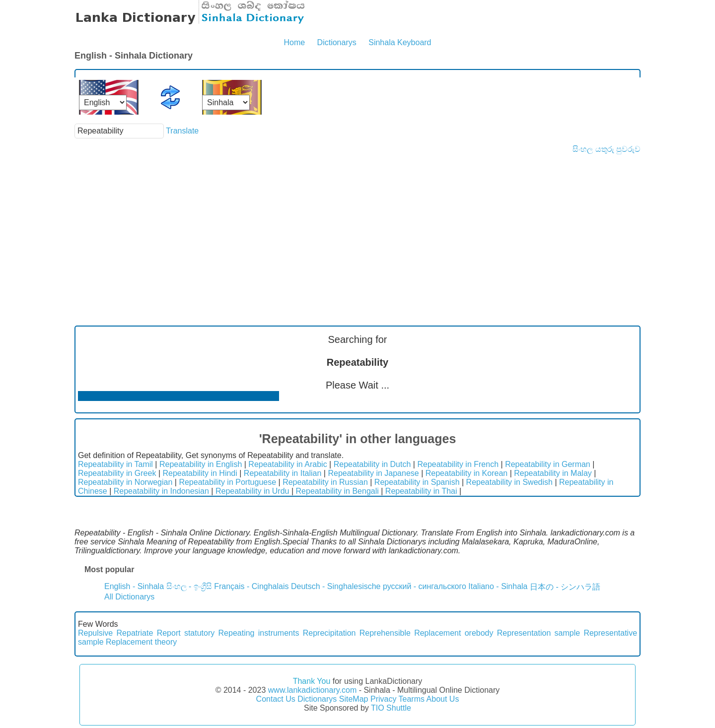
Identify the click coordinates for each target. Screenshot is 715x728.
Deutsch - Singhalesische (336, 586)
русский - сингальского (425, 586)
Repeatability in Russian (325, 482)
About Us (443, 699)
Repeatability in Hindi (200, 473)
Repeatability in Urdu (252, 491)
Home (294, 42)
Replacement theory (141, 642)
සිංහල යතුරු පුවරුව (607, 149)
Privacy (383, 699)
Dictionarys (337, 42)
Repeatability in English (201, 464)
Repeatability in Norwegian (125, 482)
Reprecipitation (329, 633)
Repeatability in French (458, 464)
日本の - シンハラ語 (565, 587)
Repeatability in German (548, 464)
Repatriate (135, 633)
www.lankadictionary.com (312, 690)
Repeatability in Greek (117, 473)
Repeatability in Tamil (115, 464)
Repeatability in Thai (421, 491)
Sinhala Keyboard (400, 42)
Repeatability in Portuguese (227, 482)
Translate (182, 131)
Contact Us (276, 699)
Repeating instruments (259, 633)
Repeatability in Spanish (417, 482)
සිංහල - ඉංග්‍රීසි (189, 586)
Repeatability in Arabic (287, 464)
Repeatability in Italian (283, 473)
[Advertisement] (357, 228)
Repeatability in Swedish (509, 482)
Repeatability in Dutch (372, 464)
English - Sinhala (134, 586)
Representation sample (538, 633)
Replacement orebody (454, 633)
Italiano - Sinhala (498, 586)
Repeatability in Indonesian (161, 491)
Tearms (412, 699)
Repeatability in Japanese (373, 473)
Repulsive (95, 633)
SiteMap (354, 699)
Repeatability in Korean (466, 473)
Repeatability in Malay (553, 473)
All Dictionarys (129, 597)
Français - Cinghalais (251, 586)
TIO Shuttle (391, 708)
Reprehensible (385, 633)
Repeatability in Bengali (337, 491)
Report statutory (186, 633)
